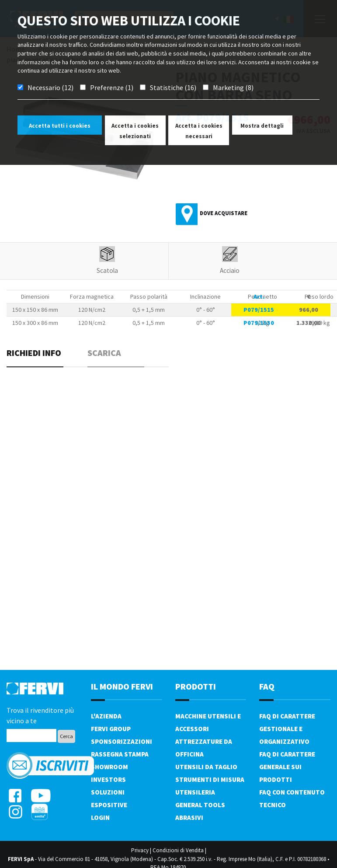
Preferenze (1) (112, 87)
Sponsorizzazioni (122, 741)
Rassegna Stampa (120, 754)
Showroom (109, 767)
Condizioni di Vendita (178, 850)
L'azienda (106, 716)
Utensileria (195, 792)
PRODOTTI (196, 686)
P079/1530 (259, 323)
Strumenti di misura (210, 779)
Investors (108, 779)
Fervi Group (111, 729)
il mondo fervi (122, 686)
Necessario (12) (50, 87)
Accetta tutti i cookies (60, 126)
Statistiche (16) (173, 87)
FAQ (267, 686)
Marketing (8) (233, 87)
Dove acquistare (224, 213)
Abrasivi (189, 817)
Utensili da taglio (206, 767)
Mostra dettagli (262, 126)
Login (100, 817)
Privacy (140, 850)
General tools (200, 805)
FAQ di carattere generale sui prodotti (287, 767)
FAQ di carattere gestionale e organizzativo (287, 729)
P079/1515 (259, 310)
